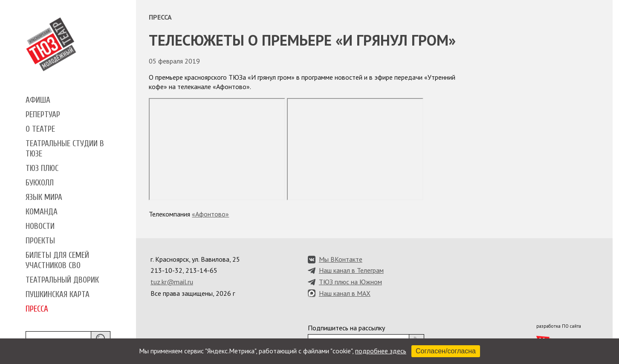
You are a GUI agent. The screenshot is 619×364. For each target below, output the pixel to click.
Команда (42, 212)
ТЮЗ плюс (42, 168)
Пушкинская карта (58, 295)
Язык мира (44, 197)
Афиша (38, 100)
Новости (40, 226)
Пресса (37, 309)
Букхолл (40, 183)
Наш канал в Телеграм (351, 270)
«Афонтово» (210, 214)
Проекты (40, 241)
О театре (40, 129)
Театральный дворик (62, 280)
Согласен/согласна (446, 351)
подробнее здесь (381, 351)
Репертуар (43, 115)
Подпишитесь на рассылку (346, 328)
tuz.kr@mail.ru (172, 282)
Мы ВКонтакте (341, 259)
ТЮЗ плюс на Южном (350, 282)
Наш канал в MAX (345, 293)
